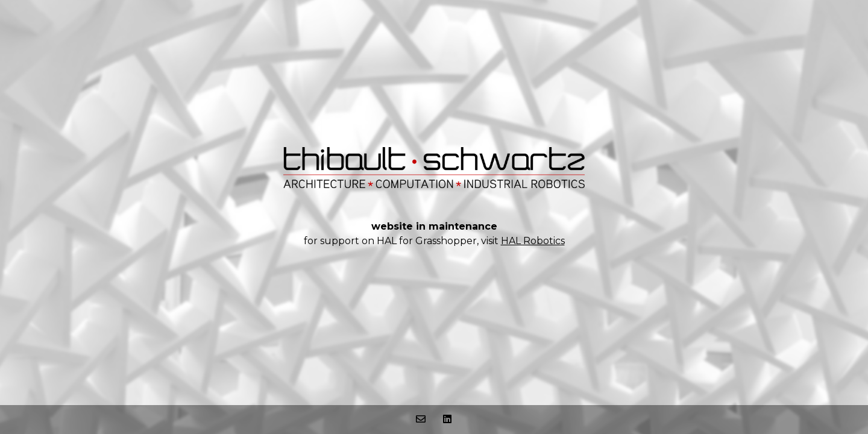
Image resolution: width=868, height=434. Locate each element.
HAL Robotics (533, 241)
